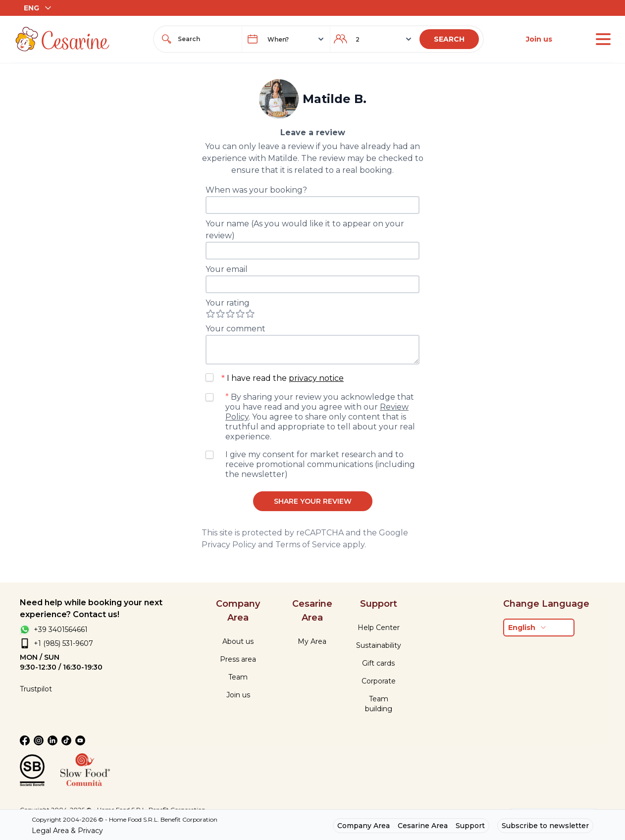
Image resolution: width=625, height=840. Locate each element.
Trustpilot (36, 689)
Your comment (235, 329)
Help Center (379, 628)
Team (238, 677)
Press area (238, 659)
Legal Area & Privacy (67, 831)
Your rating (228, 303)
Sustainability (379, 645)
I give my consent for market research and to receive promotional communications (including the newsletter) (320, 464)
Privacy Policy (229, 545)
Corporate (379, 681)
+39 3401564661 (61, 630)
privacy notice (316, 378)
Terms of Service (308, 545)
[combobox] (207, 39)
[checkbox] (209, 377)
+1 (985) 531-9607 (63, 643)
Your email (227, 269)
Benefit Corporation (189, 819)
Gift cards (378, 663)
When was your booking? (256, 190)
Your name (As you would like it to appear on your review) (305, 230)
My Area (312, 641)
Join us (539, 39)
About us (238, 641)
